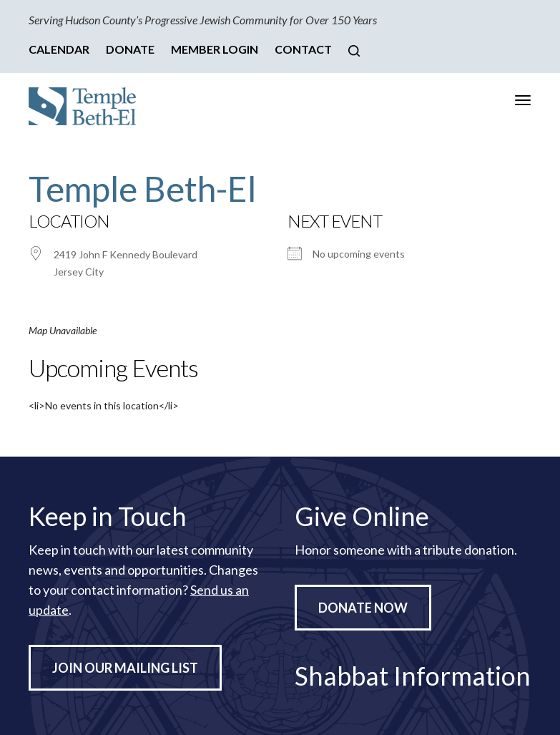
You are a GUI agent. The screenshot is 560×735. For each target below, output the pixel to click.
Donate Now (363, 608)
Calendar (59, 49)
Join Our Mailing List (125, 668)
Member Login (215, 49)
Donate (130, 49)
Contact (303, 49)
